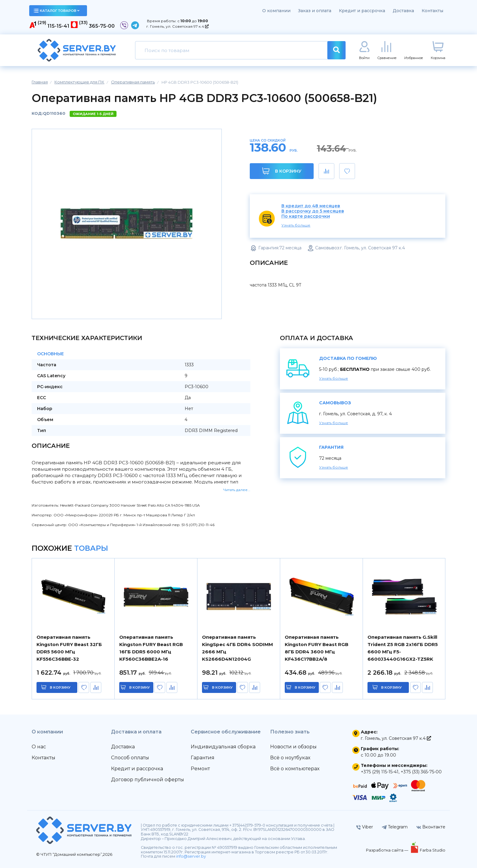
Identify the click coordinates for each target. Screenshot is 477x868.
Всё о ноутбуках (290, 758)
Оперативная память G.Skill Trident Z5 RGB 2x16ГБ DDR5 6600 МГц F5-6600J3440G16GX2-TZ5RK (403, 648)
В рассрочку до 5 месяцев (313, 211)
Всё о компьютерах (295, 769)
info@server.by (191, 856)
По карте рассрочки (306, 216)
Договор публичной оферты (148, 780)
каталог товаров (57, 11)
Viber (365, 827)
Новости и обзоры (293, 747)
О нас (39, 747)
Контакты (432, 11)
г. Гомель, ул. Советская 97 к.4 (178, 26)
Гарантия (203, 758)
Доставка (403, 11)
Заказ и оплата (315, 11)
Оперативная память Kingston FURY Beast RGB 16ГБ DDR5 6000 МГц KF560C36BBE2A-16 (151, 648)
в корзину (61, 687)
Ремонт (200, 769)
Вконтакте (431, 827)
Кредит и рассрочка (362, 11)
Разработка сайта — (388, 850)
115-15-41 (58, 26)
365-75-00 (102, 26)
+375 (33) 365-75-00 (421, 772)
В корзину (282, 171)
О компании (276, 11)
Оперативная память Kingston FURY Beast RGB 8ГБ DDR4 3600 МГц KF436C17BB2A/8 (317, 648)
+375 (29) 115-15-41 (380, 772)
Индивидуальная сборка (223, 747)
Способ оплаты (130, 758)
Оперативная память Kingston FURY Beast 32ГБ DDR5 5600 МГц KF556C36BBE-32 (69, 648)
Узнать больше (296, 225)
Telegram (395, 827)
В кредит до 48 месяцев (311, 206)
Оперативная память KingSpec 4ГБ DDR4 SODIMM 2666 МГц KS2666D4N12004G (237, 648)
